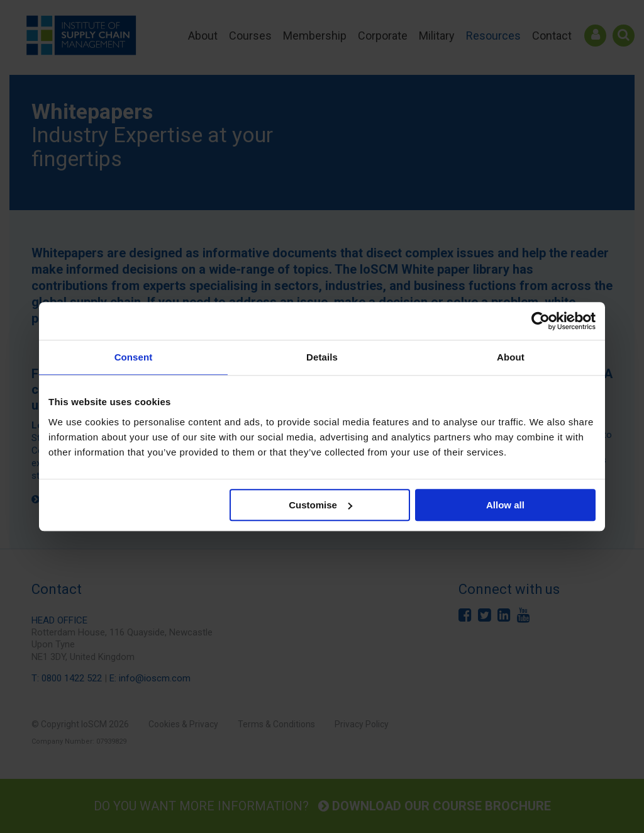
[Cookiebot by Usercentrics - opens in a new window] (541, 321)
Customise (320, 505)
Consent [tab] (134, 357)
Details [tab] (322, 357)
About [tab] (511, 357)
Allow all (505, 505)
